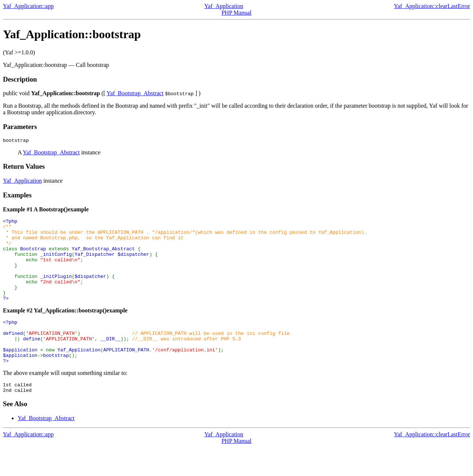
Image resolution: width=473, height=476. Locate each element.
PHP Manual (237, 13)
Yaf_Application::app (28, 6)
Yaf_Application (224, 6)
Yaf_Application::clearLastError (432, 6)
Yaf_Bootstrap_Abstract (135, 93)
